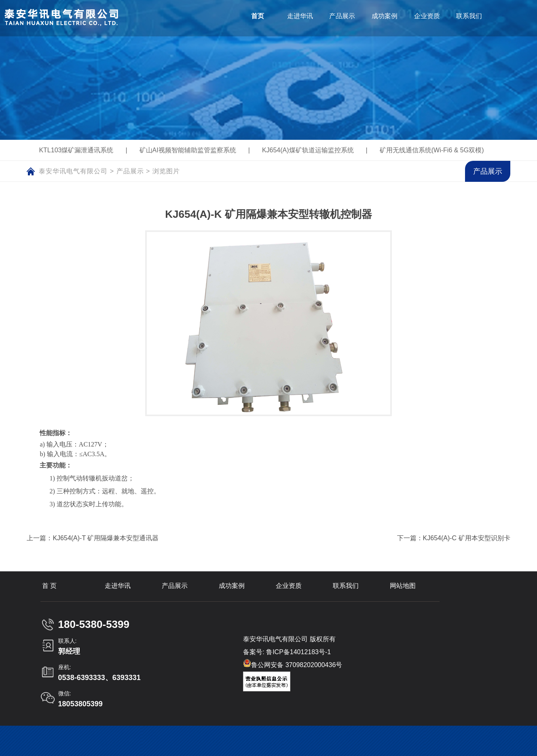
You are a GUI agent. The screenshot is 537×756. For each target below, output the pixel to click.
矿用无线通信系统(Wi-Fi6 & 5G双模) (432, 150)
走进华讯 (118, 586)
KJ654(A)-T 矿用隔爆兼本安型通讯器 (106, 538)
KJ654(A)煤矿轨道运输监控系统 (308, 150)
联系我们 (346, 586)
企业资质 (289, 586)
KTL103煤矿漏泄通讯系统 (76, 150)
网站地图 (403, 586)
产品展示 (130, 171)
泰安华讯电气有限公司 (73, 171)
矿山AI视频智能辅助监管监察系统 (188, 150)
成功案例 (232, 586)
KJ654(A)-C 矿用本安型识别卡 (467, 538)
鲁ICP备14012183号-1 (298, 652)
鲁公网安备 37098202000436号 (293, 664)
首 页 (49, 586)
